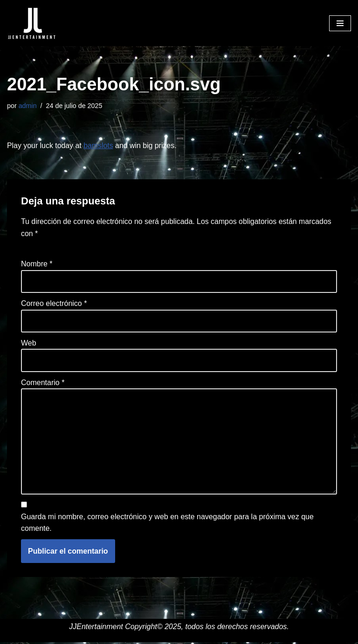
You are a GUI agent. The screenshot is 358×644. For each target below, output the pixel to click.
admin (28, 106)
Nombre (37, 264)
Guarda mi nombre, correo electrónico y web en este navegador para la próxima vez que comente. (167, 524)
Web (29, 343)
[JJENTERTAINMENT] (31, 23)
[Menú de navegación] (340, 23)
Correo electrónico (54, 304)
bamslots (99, 146)
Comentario (43, 383)
